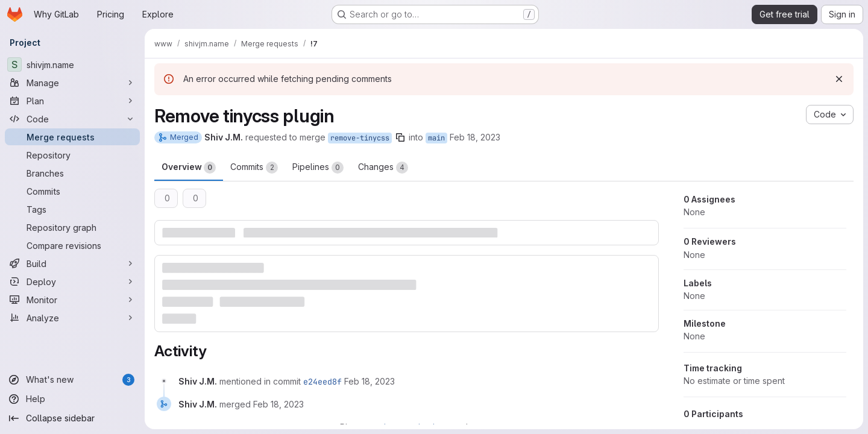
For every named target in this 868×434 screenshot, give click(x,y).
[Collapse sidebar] (72, 418)
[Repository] (72, 155)
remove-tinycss (360, 138)
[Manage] (72, 83)
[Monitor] (72, 300)
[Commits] (72, 191)
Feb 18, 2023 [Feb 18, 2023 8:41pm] (475, 137)
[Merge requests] (72, 137)
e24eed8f (322, 382)
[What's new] (72, 380)
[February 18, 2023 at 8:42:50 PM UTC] (370, 381)
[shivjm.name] (72, 64)
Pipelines (318, 168)
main (436, 138)
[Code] (72, 119)
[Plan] (72, 101)
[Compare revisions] (72, 245)
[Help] (72, 399)
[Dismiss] (839, 79)
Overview (189, 168)
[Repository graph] (72, 227)
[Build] (72, 263)
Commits (254, 168)
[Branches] (72, 173)
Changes (383, 168)
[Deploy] (72, 281)
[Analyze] (72, 318)
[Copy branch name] (400, 137)
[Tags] (72, 209)
